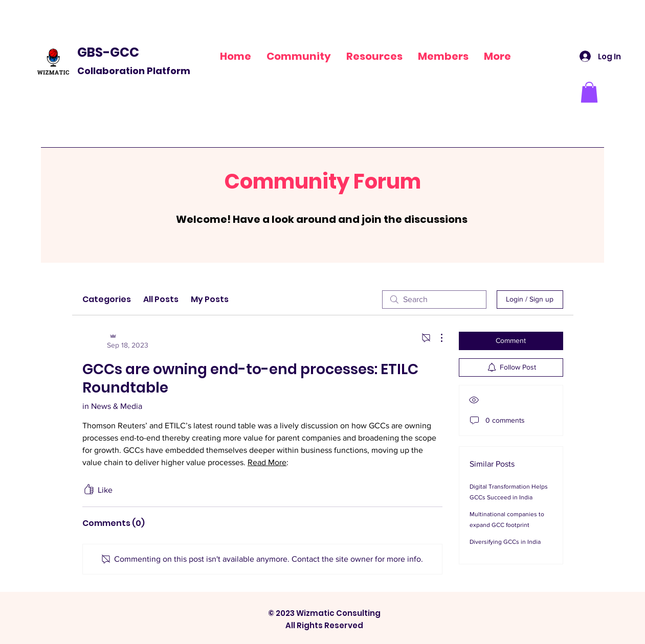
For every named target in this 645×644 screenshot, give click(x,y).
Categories (107, 299)
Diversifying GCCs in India (505, 542)
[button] (374, 56)
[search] (434, 300)
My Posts (210, 299)
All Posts (161, 299)
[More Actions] (436, 338)
